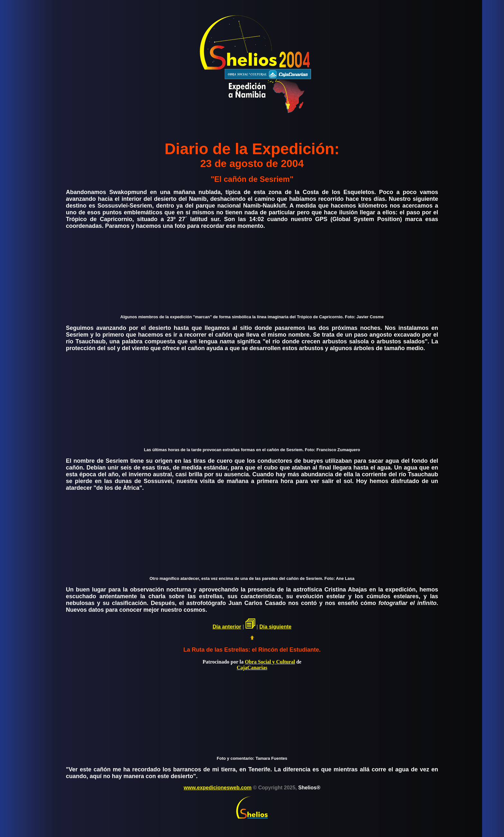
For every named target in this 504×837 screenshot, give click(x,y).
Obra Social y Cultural (270, 662)
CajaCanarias (252, 668)
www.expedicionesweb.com (218, 788)
